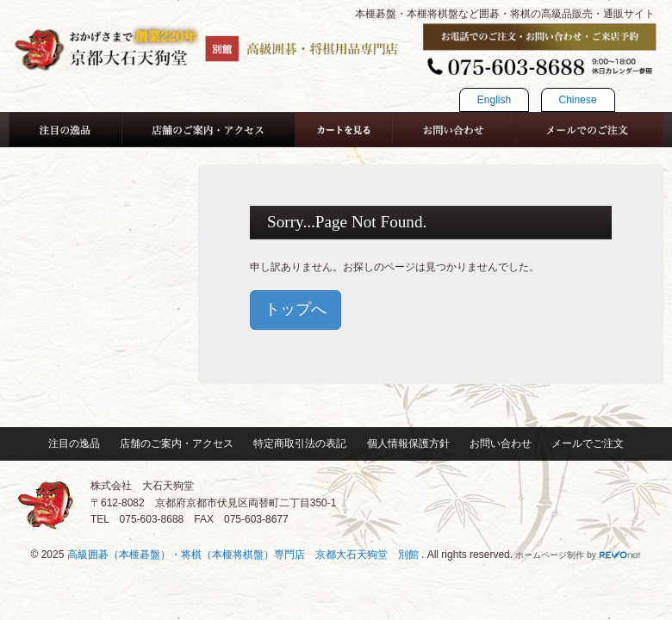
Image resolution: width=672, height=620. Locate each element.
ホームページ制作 (550, 555)
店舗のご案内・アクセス (177, 443)
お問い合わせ (501, 443)
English (494, 100)
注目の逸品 (74, 443)
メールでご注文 (588, 443)
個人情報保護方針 (408, 443)
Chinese (578, 100)
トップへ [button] (296, 309)
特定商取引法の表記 (300, 443)
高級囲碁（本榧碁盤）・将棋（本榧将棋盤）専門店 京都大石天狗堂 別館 (244, 555)
